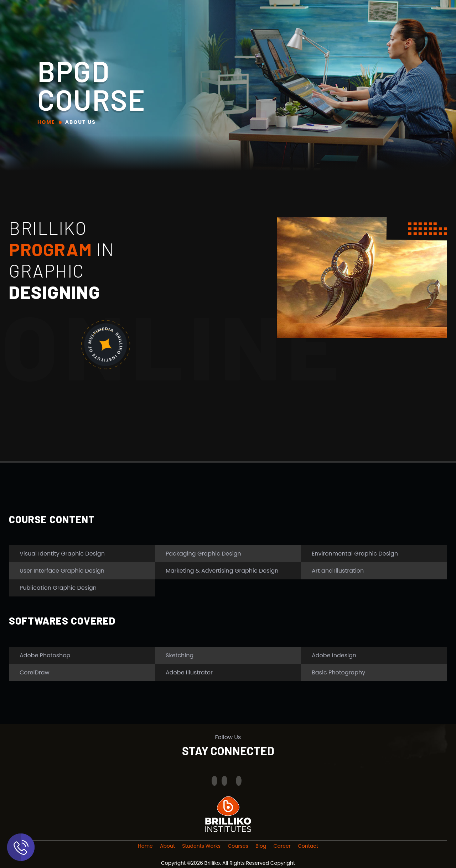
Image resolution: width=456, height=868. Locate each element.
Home (46, 122)
